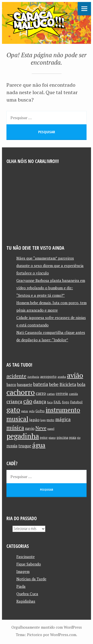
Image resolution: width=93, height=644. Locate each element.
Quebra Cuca (27, 594)
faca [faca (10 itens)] (50, 402)
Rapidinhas (26, 601)
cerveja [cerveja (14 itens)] (62, 393)
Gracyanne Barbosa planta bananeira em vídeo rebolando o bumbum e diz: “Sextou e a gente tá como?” (51, 288)
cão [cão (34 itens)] (28, 401)
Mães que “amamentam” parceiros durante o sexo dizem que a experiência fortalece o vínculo (50, 266)
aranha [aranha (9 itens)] (62, 377)
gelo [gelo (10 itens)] (32, 411)
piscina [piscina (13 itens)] (62, 437)
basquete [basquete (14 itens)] (25, 385)
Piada (21, 586)
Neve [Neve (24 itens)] (41, 428)
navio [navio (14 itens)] (30, 428)
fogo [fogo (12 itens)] (66, 402)
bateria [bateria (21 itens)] (41, 384)
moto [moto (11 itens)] (50, 420)
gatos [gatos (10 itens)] (25, 411)
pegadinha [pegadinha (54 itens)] (23, 436)
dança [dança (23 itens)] (40, 402)
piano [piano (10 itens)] (52, 438)
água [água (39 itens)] (39, 445)
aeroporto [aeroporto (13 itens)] (48, 376)
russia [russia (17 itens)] (12, 446)
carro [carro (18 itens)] (41, 393)
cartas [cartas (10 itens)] (51, 394)
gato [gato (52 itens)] (13, 410)
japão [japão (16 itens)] (34, 420)
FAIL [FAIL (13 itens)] (57, 402)
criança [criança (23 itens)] (14, 402)
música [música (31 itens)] (15, 428)
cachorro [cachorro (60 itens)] (21, 392)
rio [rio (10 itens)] (79, 438)
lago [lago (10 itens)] (43, 420)
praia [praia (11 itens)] (73, 438)
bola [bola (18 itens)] (81, 384)
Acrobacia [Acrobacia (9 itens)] (33, 377)
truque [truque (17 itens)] (25, 446)
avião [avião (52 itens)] (75, 375)
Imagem (23, 571)
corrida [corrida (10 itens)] (73, 394)
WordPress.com (63, 635)
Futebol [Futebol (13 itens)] (76, 402)
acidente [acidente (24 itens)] (16, 376)
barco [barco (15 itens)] (11, 384)
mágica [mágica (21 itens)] (63, 419)
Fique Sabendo (29, 564)
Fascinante (26, 557)
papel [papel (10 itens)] (51, 429)
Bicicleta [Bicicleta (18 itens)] (68, 384)
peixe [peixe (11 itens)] (44, 438)
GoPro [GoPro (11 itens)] (40, 411)
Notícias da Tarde (31, 579)
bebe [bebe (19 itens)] (54, 384)
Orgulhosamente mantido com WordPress (47, 627)
